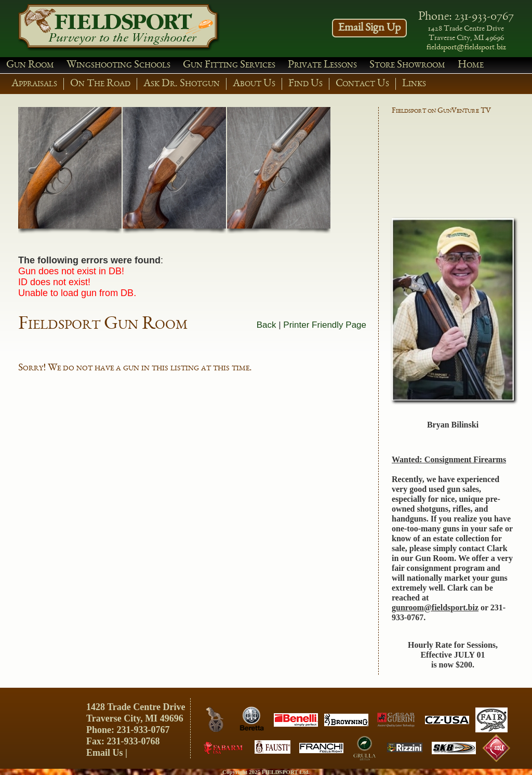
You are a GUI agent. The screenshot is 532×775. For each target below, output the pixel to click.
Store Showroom (407, 65)
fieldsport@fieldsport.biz (466, 48)
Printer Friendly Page (325, 325)
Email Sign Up (369, 28)
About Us (254, 84)
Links (414, 84)
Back (267, 325)
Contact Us (362, 84)
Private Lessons (322, 65)
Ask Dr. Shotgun (182, 84)
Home (471, 65)
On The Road (100, 84)
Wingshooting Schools (118, 65)
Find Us (305, 84)
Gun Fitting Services (229, 65)
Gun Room (30, 65)
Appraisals (34, 84)
